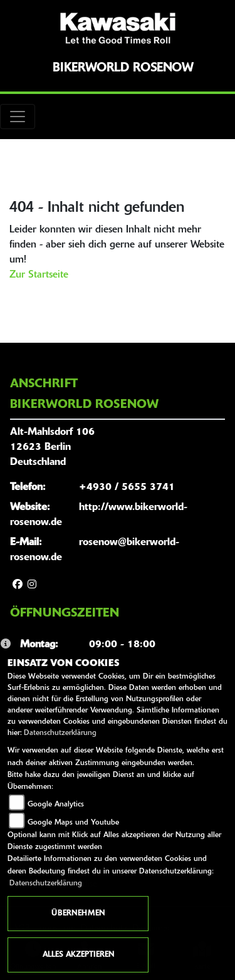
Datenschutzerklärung (60, 733)
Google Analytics (56, 805)
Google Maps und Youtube (73, 823)
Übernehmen (78, 914)
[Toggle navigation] (18, 117)
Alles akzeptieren (78, 955)
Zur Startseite (39, 275)
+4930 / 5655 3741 (127, 487)
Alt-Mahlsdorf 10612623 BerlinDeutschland (52, 447)
